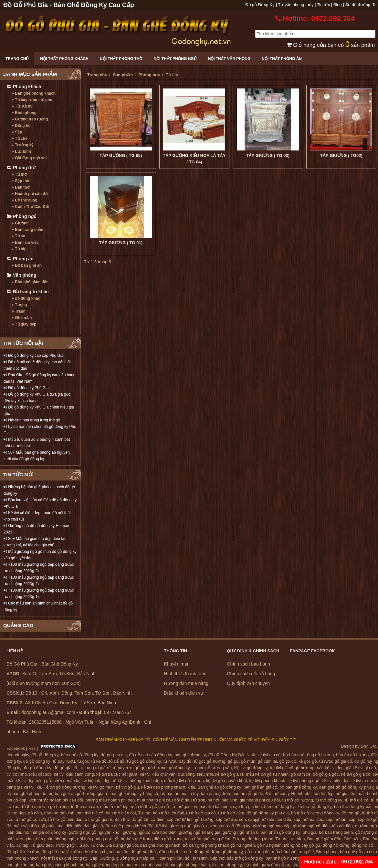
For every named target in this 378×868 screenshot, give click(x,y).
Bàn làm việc (25, 243)
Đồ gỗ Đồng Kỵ (260, 5)
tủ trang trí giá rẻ (95, 768)
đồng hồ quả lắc (57, 852)
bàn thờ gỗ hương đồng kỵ (291, 858)
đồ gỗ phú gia (114, 755)
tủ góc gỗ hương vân (212, 768)
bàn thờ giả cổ (90, 813)
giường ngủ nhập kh (135, 858)
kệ (39, 787)
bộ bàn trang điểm (336, 832)
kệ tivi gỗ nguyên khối (226, 781)
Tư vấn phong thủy (296, 5)
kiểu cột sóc (40, 774)
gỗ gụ (233, 761)
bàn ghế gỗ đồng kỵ (80, 755)
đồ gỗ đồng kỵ (45, 755)
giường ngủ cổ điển (311, 826)
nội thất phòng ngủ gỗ (98, 839)
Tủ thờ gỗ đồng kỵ (314, 806)
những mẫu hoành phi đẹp (110, 800)
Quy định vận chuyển (249, 683)
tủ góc (83, 761)
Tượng (19, 305)
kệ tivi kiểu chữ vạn (157, 774)
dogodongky (18, 755)
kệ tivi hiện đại (335, 781)
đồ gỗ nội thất (144, 852)
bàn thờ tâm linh (59, 813)
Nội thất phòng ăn (282, 59)
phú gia (310, 832)
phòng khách (65, 865)
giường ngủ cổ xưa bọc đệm (150, 832)
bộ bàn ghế (40, 865)
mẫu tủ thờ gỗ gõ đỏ (150, 806)
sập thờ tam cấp (340, 819)
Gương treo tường (30, 119)
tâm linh (200, 858)
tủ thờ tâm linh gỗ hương (45, 806)
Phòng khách (24, 87)
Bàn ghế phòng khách (34, 93)
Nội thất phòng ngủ (175, 59)
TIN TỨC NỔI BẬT (24, 343)
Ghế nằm (22, 318)
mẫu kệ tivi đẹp (330, 768)
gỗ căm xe (301, 774)
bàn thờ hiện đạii (168, 813)
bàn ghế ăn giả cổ (260, 787)
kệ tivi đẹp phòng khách (163, 787)
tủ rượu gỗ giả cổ (336, 761)
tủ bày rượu (64, 761)
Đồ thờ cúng (25, 200)
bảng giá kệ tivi (20, 787)
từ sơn (218, 865)
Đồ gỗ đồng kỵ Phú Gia (26, 388)
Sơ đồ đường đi (360, 5)
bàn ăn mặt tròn (215, 794)
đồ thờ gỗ (351, 813)
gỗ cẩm (35, 813)
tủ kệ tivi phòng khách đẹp (137, 781)
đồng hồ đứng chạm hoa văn (101, 852)
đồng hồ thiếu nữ (175, 852)
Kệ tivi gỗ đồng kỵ (251, 768)
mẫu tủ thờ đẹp (114, 806)
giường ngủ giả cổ (187, 826)
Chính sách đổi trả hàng (251, 674)
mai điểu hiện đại (74, 826)
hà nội (213, 800)
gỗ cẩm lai (267, 761)
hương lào (24, 839)
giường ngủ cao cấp (272, 826)
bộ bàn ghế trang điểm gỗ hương (152, 839)
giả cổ (97, 826)
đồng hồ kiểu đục (23, 852)
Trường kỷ (22, 145)
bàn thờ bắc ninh (215, 806)
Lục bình (21, 151)
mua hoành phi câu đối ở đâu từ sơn (171, 800)
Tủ (151, 826)
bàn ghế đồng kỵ (190, 755)
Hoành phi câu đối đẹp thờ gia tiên (323, 794)
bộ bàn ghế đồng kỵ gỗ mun (106, 865)
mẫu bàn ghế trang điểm (207, 839)
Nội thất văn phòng (229, 59)
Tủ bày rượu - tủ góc (32, 100)
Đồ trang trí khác (28, 292)
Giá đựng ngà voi (29, 158)
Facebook (16, 748)
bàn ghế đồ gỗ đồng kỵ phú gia (348, 787)
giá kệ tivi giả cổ (361, 768)
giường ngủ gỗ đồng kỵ (229, 826)
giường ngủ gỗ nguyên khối (94, 832)
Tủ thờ (19, 174)
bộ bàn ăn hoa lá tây (180, 794)
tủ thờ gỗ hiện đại (65, 819)
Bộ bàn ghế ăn (27, 265)
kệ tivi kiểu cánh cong (74, 774)
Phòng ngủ (22, 216)
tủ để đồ (117, 761)
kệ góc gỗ (308, 761)
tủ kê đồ (99, 761)
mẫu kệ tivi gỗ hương (184, 781)
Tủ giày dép (24, 324)
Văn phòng (21, 275)
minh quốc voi (148, 865)
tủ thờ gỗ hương (297, 800)
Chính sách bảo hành (249, 664)
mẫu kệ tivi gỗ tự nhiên (267, 774)
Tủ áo (18, 236)
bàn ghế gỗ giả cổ (357, 852)
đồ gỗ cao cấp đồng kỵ (151, 755)
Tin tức (323, 5)
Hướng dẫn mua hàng (186, 683)
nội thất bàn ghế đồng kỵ (64, 858)
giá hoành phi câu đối (260, 800)
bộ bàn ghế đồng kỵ (298, 787)
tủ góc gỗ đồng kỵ (144, 761)
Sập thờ (20, 181)
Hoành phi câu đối (30, 194)
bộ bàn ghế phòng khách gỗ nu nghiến (219, 845)
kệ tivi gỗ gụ (127, 787)
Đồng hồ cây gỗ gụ (302, 845)
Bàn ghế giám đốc (30, 282)
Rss (32, 748)
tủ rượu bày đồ (178, 761)
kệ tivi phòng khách (267, 781)
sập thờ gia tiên (247, 806)
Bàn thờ (21, 187)
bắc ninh (230, 800)
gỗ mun (248, 761)
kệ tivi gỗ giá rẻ (229, 774)
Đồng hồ (21, 126)
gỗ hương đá (257, 852)
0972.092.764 (357, 862)
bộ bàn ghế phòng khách (187, 865)
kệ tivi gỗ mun (101, 787)
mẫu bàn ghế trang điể (293, 852)
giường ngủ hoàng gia (200, 832)
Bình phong (24, 113)
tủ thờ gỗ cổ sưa (30, 819)
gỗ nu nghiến (269, 845)
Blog (338, 5)
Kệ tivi (161, 826)
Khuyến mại (176, 664)
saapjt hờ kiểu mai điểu (270, 819)
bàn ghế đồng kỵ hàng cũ (134, 794)
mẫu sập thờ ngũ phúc (34, 826)
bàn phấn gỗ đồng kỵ (281, 832)
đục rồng (186, 774)
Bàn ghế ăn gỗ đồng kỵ (219, 787)
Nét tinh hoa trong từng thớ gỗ (32, 420)
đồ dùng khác (26, 298)
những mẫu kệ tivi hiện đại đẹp (82, 781)
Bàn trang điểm (27, 230)
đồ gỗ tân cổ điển (148, 819)
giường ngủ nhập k (240, 832)
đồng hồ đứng (336, 845)
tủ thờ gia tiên (184, 806)
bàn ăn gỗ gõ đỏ (248, 794)
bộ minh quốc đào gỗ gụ (267, 865)
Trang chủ (17, 59)
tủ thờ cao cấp (84, 806)
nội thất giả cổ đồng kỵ (45, 832)
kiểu (191, 787)
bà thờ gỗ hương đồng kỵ (315, 813)
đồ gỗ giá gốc (326, 774)
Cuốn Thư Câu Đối (30, 207)
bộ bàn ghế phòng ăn (26, 794)
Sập (17, 132)
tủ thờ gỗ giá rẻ (98, 819)
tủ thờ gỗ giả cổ (201, 813)
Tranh (19, 311)
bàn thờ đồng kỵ (279, 806)
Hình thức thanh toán (185, 674)
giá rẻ (103, 794)
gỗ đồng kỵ (180, 768)
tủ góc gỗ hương (210, 761)
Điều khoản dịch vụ (184, 693)
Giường (20, 223)
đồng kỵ (234, 865)
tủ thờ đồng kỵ (329, 800)
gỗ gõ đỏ (288, 761)
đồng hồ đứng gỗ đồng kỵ (218, 852)
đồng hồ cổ (362, 845)
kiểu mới (205, 774)
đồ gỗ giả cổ (65, 768)
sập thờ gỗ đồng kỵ (245, 858)
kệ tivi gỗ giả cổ (356, 774)
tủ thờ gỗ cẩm (231, 813)
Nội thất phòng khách (64, 59)
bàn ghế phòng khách (160, 845)
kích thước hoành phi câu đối (56, 800)
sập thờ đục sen (231, 819)
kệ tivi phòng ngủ (304, 781)
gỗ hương (157, 768)
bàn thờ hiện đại (121, 813)
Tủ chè (20, 139)
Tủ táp (19, 249)
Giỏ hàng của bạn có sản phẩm (331, 45)
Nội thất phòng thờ (121, 59)
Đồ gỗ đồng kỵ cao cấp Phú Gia (33, 356)
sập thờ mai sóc (309, 819)
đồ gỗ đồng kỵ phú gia (268, 813)
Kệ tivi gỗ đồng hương (64, 787)
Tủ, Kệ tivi (23, 106)
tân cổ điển (342, 826)
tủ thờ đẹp (16, 813)
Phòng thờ (21, 168)
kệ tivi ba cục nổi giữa (117, 774)
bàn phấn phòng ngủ (55, 839)
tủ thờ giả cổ (357, 800)
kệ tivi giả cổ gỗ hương (292, 768)
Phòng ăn (20, 259)
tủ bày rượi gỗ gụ (129, 768)
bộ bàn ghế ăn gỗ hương (72, 794)
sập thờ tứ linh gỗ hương (190, 819)
